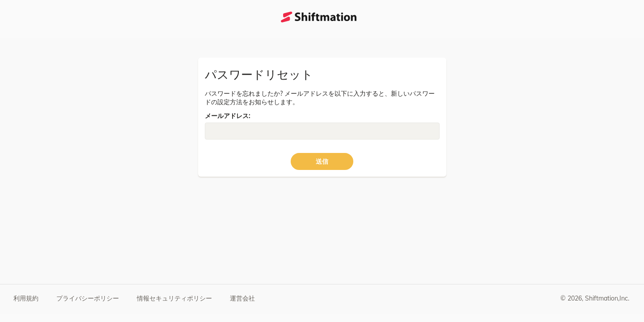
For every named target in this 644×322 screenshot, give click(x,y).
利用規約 (26, 298)
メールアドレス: (227, 116)
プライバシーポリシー (88, 298)
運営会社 (242, 298)
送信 (322, 161)
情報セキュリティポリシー (174, 298)
